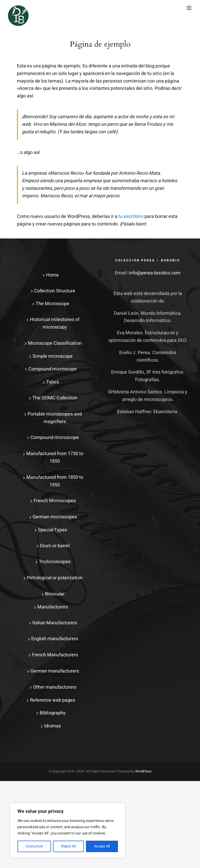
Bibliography (53, 713)
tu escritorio (131, 216)
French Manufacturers (55, 655)
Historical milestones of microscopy (55, 323)
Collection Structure (55, 291)
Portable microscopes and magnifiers (55, 418)
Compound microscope (53, 369)
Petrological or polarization (55, 578)
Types (52, 382)
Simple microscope (53, 356)
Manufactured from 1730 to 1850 (55, 457)
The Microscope (52, 304)
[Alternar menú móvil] (189, 8)
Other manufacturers (55, 687)
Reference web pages (52, 700)
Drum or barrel (55, 546)
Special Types (52, 530)
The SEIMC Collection (55, 398)
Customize (34, 846)
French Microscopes (55, 501)
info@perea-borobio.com (155, 273)
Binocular (55, 594)
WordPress (143, 771)
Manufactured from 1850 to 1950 (55, 481)
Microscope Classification (55, 343)
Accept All (102, 846)
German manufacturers (55, 671)
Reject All (68, 846)
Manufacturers (53, 607)
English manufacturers (55, 639)
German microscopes (55, 517)
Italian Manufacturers (55, 623)
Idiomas (52, 726)
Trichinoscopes (55, 562)
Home (52, 275)
